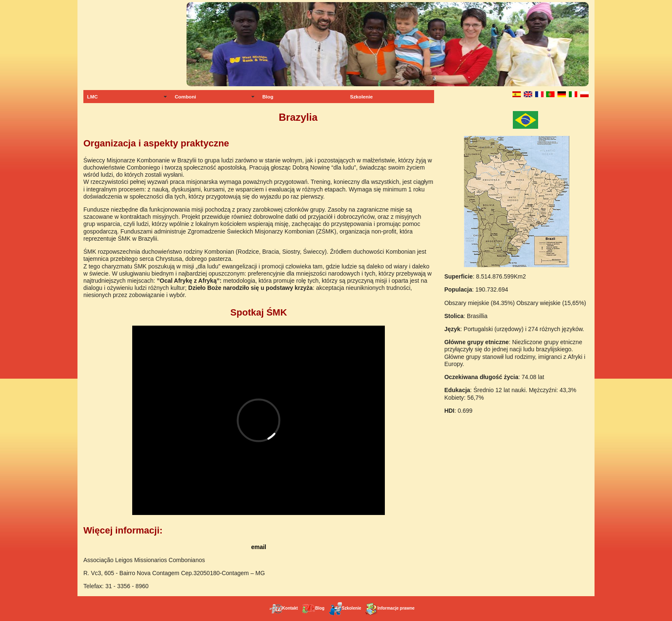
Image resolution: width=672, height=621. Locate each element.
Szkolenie (361, 97)
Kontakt (284, 608)
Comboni (185, 97)
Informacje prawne (389, 608)
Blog (268, 97)
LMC (92, 97)
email (259, 547)
